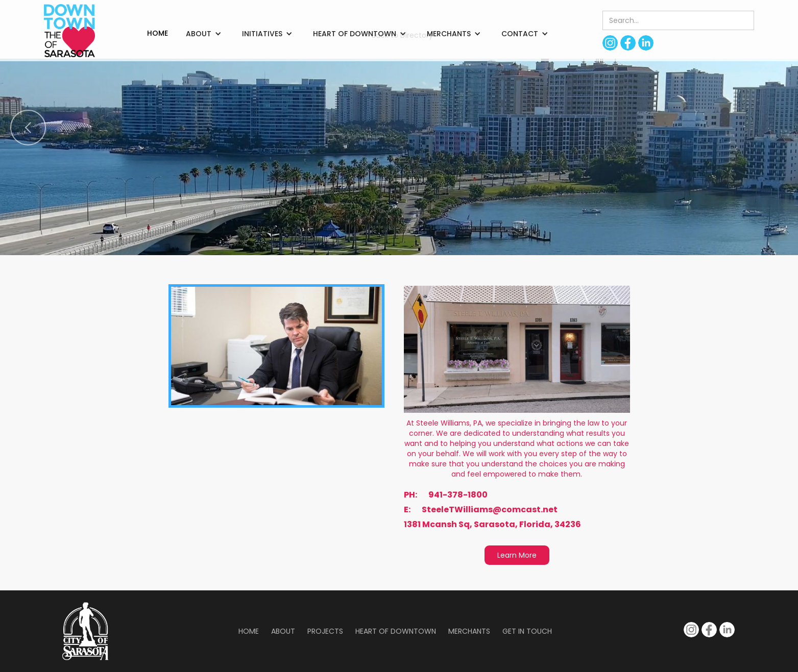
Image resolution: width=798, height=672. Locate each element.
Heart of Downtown (396, 631)
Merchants (469, 631)
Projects (325, 631)
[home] (69, 31)
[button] (204, 34)
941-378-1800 (458, 495)
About (283, 631)
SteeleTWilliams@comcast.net (490, 510)
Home (249, 631)
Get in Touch (527, 631)
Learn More (517, 555)
